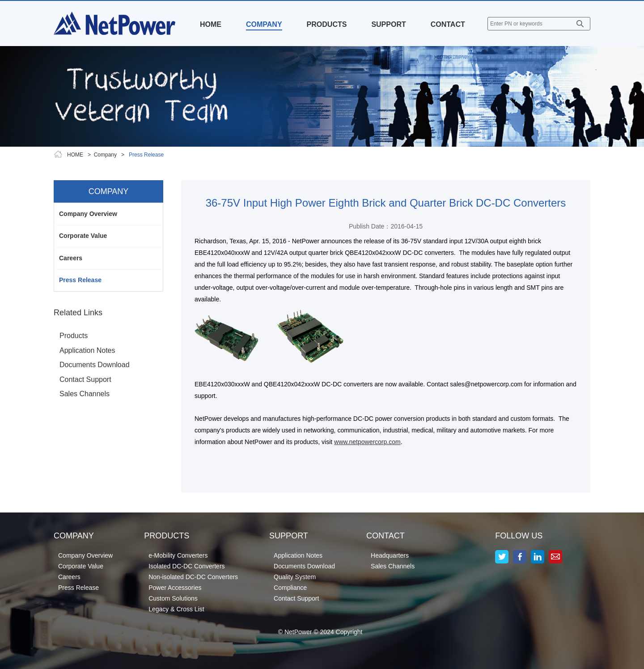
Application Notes (87, 350)
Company (105, 155)
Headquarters (390, 555)
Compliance (290, 588)
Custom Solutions (173, 598)
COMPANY (264, 24)
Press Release (80, 280)
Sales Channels (85, 394)
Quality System (295, 577)
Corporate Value (83, 236)
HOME (211, 24)
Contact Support (85, 379)
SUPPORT (388, 24)
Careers (71, 258)
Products (74, 336)
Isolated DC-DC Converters (186, 566)
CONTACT (448, 24)
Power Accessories (175, 588)
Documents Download (95, 365)
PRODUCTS (327, 24)
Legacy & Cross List (176, 609)
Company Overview (88, 214)
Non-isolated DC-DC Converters (193, 577)
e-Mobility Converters (178, 555)
